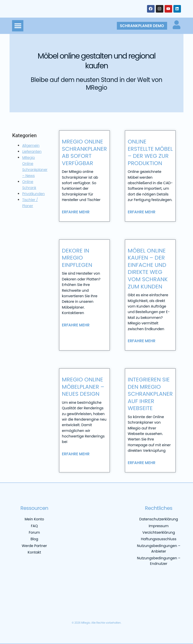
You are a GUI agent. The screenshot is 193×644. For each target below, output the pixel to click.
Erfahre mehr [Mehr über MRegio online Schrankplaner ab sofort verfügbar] (76, 212)
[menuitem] (32, 610)
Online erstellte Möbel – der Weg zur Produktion (150, 152)
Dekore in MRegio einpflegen (77, 258)
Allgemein (31, 145)
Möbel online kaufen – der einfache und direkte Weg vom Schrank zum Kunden (148, 269)
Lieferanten (32, 152)
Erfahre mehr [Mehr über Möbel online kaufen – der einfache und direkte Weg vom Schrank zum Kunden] (141, 341)
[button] (18, 26)
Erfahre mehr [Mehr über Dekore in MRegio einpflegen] (76, 325)
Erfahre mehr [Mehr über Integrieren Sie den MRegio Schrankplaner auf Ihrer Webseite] (141, 463)
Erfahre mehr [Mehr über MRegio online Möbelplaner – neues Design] (76, 454)
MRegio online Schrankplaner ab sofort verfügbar (84, 152)
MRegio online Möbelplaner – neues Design (83, 387)
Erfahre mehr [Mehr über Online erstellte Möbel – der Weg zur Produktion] (141, 212)
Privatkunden (33, 194)
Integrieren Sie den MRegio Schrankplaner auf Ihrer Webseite (150, 394)
